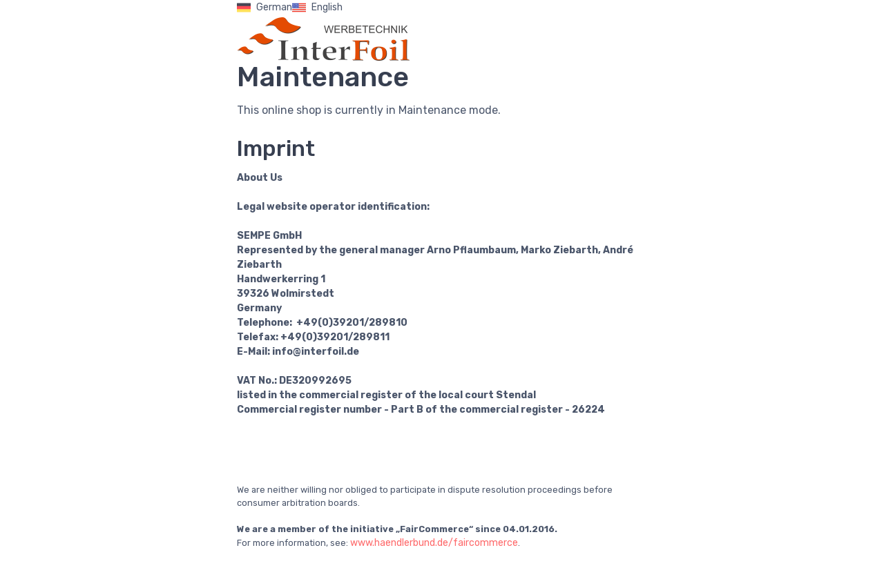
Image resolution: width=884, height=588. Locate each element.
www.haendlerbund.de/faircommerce (434, 543)
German (265, 8)
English (317, 8)
